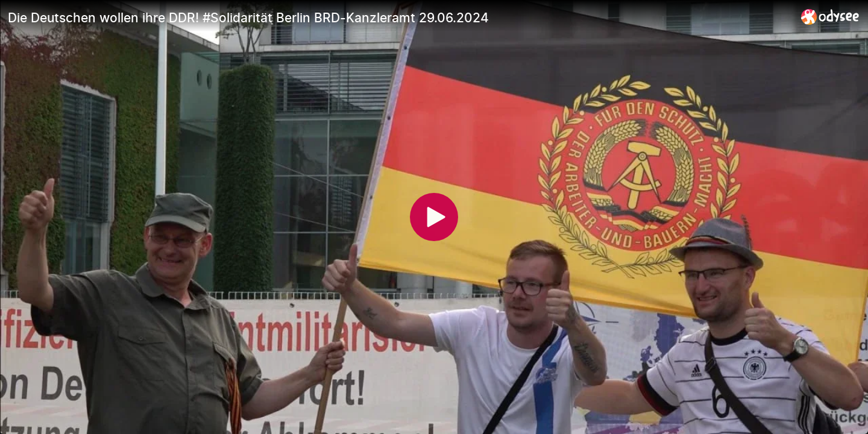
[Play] (434, 217)
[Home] (830, 17)
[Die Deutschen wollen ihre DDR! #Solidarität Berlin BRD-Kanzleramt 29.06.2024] (400, 17)
